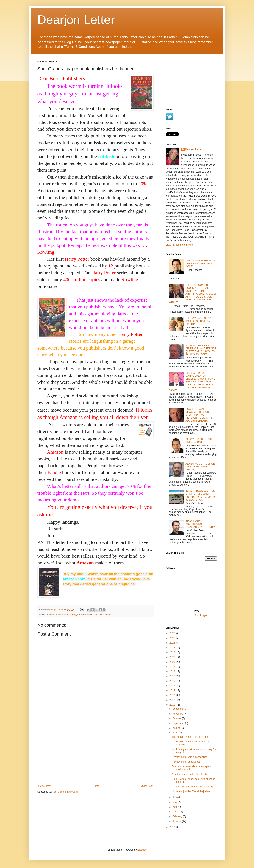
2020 (173, 662)
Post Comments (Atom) (65, 792)
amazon (51, 614)
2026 (173, 633)
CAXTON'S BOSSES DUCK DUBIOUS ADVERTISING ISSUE (201, 264)
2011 (173, 705)
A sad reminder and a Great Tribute (191, 774)
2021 (173, 657)
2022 (173, 652)
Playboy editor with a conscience (189, 757)
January (177, 821)
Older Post (147, 786)
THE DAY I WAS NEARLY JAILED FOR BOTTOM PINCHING (199, 321)
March (176, 812)
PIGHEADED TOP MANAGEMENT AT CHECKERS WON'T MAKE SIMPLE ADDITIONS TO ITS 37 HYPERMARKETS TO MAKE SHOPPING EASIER (192, 382)
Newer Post (45, 786)
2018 (173, 671)
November (178, 714)
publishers (99, 614)
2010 (173, 827)
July (175, 733)
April (175, 807)
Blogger (142, 850)
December (178, 709)
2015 (173, 686)
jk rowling (81, 614)
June (175, 797)
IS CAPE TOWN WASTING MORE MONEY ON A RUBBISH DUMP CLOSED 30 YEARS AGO (200, 495)
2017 (173, 676)
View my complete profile (179, 245)
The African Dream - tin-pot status (190, 737)
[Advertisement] (96, 754)
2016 (173, 681)
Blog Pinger (201, 615)
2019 (173, 667)
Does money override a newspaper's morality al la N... (191, 768)
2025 (173, 638)
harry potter (70, 614)
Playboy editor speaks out (186, 762)
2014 (173, 690)
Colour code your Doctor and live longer (193, 787)
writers (108, 614)
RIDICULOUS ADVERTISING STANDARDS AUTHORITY (200, 524)
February (178, 816)
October (177, 718)
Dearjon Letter (76, 20)
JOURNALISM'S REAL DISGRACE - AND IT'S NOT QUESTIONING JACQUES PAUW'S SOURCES (201, 350)
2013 (173, 695)
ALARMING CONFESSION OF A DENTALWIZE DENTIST (200, 467)
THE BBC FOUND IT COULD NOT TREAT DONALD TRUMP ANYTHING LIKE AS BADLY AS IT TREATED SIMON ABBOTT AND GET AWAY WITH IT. (193, 294)
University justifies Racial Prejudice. (191, 791)
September (179, 723)
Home (96, 786)
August (176, 728)
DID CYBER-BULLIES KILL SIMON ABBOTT (200, 441)
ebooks (59, 614)
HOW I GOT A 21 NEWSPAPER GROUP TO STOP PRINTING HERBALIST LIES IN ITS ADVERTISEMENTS (200, 415)
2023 (173, 648)
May (175, 802)
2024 (173, 643)
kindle (90, 614)
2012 (173, 700)
